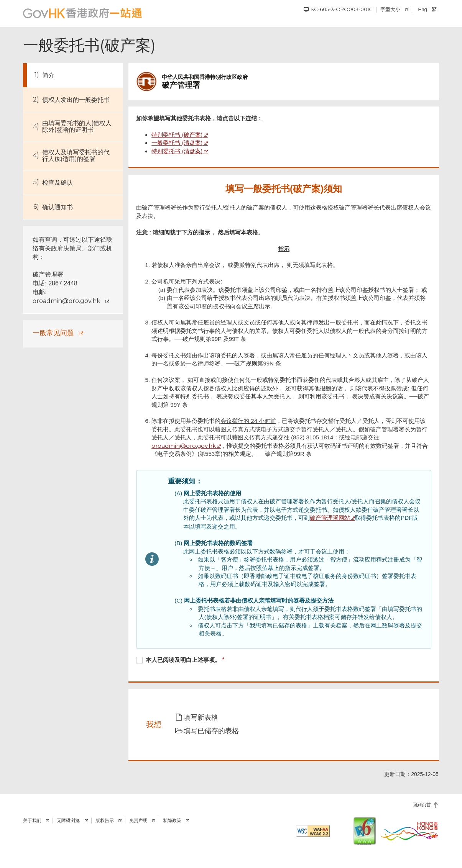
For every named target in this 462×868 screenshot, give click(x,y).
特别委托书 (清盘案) (177, 151)
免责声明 (138, 821)
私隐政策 (172, 821)
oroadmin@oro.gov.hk (67, 301)
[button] (202, 718)
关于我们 (32, 821)
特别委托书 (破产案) (177, 135)
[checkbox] (284, 661)
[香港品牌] (409, 831)
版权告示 (105, 821)
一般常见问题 (53, 333)
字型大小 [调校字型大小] (390, 9)
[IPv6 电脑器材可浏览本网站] (364, 831)
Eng (423, 9)
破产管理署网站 (330, 518)
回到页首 (422, 805)
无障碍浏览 (68, 821)
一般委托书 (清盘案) (177, 143)
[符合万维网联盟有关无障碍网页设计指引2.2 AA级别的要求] (313, 831)
